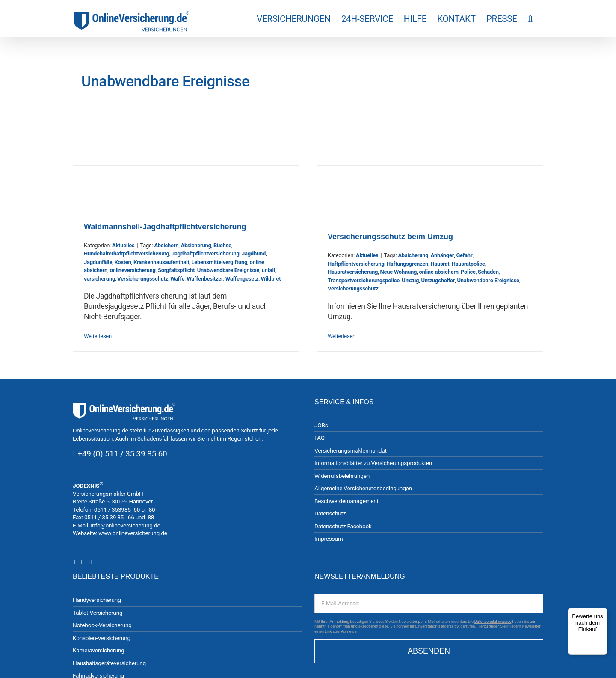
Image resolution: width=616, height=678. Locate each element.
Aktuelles (123, 245)
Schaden (488, 272)
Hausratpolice (468, 264)
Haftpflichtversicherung (356, 264)
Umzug (410, 280)
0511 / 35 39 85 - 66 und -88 (119, 517)
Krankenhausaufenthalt (161, 262)
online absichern (438, 272)
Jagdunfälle (98, 262)
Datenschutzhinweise (493, 621)
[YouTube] (91, 562)
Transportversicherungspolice (364, 280)
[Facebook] (83, 562)
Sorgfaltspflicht (176, 270)
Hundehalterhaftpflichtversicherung (127, 253)
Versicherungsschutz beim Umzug (390, 237)
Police (468, 272)
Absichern (166, 245)
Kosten (123, 262)
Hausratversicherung (353, 272)
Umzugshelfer (438, 280)
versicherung (99, 279)
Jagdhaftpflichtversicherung (206, 253)
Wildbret (271, 279)
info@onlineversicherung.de (125, 525)
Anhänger (442, 255)
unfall (268, 270)
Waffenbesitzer (205, 279)
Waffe (177, 279)
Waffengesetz (242, 279)
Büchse (222, 245)
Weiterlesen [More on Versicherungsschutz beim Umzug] (342, 336)
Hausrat (440, 264)
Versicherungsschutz (143, 279)
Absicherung (196, 245)
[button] (530, 18)
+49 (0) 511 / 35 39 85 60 (122, 454)
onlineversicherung (132, 270)
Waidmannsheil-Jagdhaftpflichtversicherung (165, 227)
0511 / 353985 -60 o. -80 (125, 509)
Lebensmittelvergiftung (220, 262)
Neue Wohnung (398, 272)
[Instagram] (74, 562)
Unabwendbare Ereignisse (228, 270)
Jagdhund (254, 253)
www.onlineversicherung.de (133, 533)
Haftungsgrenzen (407, 264)
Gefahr (464, 255)
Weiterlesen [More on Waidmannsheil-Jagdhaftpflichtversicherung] (98, 336)
